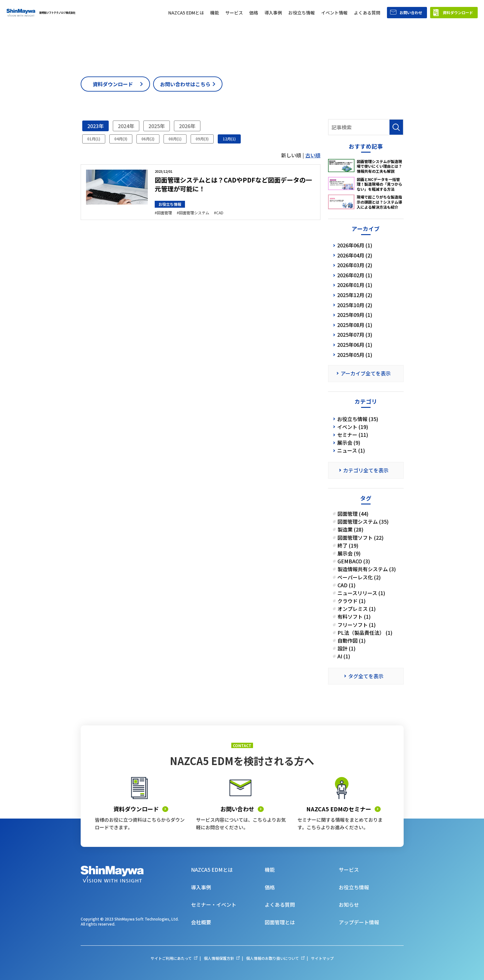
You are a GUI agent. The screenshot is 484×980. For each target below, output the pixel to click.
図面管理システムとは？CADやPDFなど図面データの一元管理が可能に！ (233, 184)
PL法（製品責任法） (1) (365, 633)
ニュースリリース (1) (361, 593)
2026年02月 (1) (355, 275)
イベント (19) (353, 427)
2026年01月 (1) (355, 285)
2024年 (126, 126)
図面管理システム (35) (363, 522)
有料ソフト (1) (354, 617)
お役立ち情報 (170, 204)
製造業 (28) (350, 529)
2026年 (187, 126)
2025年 (157, 126)
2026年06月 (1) (355, 245)
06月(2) (148, 139)
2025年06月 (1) (355, 345)
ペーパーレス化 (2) (359, 577)
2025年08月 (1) (355, 325)
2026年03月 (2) (355, 265)
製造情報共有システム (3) (367, 569)
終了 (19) (348, 546)
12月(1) (229, 139)
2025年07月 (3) (355, 335)
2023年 (95, 126)
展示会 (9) (349, 443)
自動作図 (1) (351, 641)
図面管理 (164, 213)
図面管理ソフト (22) (360, 538)
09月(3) (202, 139)
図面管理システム (194, 213)
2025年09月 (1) (355, 315)
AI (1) (344, 656)
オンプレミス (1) (357, 609)
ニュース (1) (351, 451)
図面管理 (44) (353, 514)
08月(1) (175, 139)
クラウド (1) (351, 601)
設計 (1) (346, 648)
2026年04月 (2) (355, 255)
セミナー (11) (353, 435)
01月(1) (94, 139)
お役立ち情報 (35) (358, 419)
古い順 (313, 155)
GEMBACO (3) (354, 561)
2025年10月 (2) (355, 305)
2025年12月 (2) (355, 295)
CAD (220, 213)
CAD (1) (346, 585)
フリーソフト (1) (357, 625)
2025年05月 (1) (355, 355)
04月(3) (121, 139)
